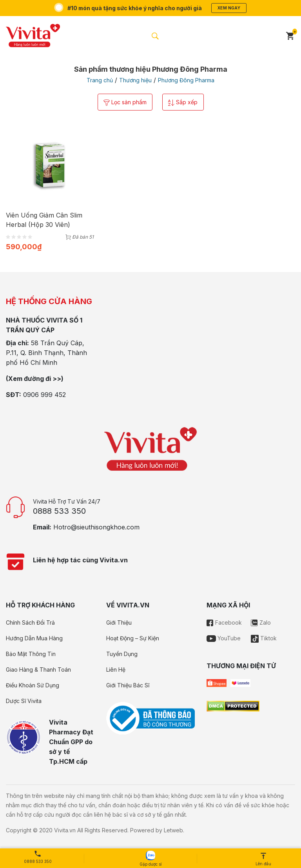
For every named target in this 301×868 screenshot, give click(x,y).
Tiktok (264, 638)
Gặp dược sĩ (150, 859)
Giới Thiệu (119, 622)
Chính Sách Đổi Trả (30, 622)
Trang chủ (100, 80)
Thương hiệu (135, 80)
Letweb (173, 830)
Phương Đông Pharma (186, 80)
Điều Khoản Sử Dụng (33, 685)
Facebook (224, 622)
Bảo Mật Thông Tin (31, 654)
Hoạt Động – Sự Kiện (133, 638)
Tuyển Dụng (122, 654)
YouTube (224, 638)
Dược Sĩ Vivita (24, 701)
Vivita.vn (65, 830)
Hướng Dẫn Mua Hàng (34, 638)
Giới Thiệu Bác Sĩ (128, 685)
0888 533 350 (59, 511)
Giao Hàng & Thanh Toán (38, 670)
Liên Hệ (116, 670)
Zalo (261, 622)
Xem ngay (229, 8)
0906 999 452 (44, 395)
